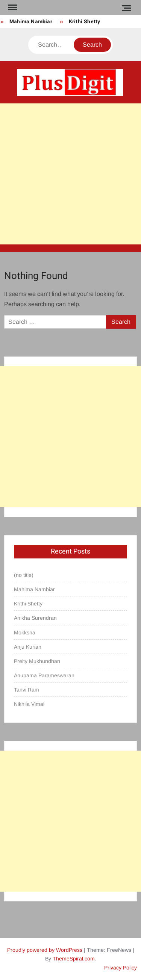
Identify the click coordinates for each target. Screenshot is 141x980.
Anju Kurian (28, 647)
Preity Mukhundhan (37, 661)
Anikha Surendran (35, 618)
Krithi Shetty (85, 22)
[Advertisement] (70, 174)
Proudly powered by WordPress (45, 950)
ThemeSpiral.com (74, 959)
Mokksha (25, 633)
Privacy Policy (121, 968)
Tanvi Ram (27, 690)
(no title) (24, 575)
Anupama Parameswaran (44, 675)
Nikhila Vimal (29, 704)
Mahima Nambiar (31, 22)
